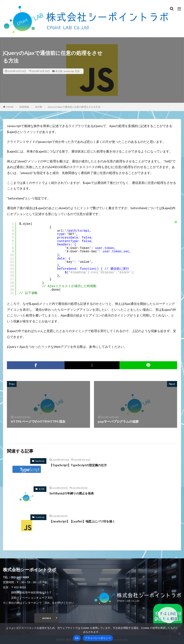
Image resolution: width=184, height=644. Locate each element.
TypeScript (40, 461)
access (47, 618)
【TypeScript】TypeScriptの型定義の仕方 (80, 465)
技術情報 (24, 107)
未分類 (59, 71)
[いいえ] (179, 634)
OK (77, 638)
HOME (10, 107)
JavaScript (69, 71)
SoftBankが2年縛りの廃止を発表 (73, 493)
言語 (77, 71)
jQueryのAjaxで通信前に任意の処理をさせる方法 (74, 107)
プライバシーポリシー (98, 638)
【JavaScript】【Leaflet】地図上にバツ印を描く (84, 521)
